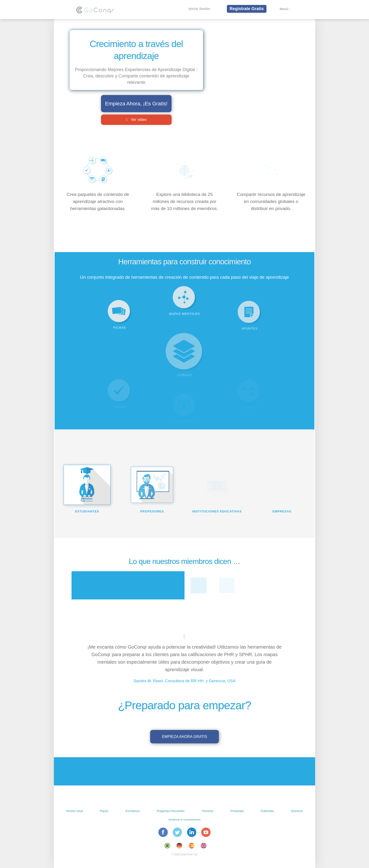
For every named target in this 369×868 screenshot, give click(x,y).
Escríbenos (132, 811)
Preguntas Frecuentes (171, 811)
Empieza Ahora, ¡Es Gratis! (136, 104)
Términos (208, 811)
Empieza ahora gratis (184, 737)
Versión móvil (74, 811)
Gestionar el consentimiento (184, 820)
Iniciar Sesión (199, 9)
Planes (104, 811)
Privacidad (237, 811)
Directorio (297, 811)
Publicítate (267, 811)
